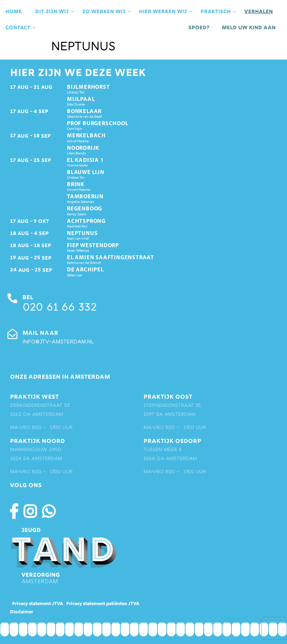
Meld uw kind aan (249, 28)
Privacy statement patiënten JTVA (103, 603)
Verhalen (259, 12)
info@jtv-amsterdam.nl (58, 342)
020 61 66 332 (59, 308)
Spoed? (199, 28)
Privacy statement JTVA (38, 603)
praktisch (219, 12)
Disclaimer (22, 612)
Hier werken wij (166, 12)
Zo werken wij (107, 12)
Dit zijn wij (55, 12)
